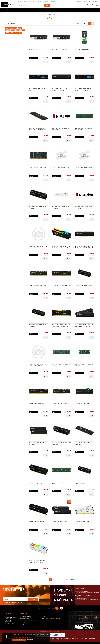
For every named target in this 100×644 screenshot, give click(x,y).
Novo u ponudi (31, 2)
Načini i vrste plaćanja (47, 620)
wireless (18, 30)
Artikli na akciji (22, 2)
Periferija (29, 10)
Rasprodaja (39, 2)
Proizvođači (46, 2)
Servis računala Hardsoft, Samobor (28, 620)
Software (69, 10)
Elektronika (79, 10)
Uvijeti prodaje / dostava (25, 616)
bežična (23, 30)
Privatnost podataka (25, 618)
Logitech (20, 28)
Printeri (51, 10)
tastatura (13, 30)
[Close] (19, 640)
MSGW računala (46, 622)
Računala (9, 10)
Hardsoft (63, 596)
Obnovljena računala (25, 624)
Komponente (19, 10)
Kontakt (97, 2)
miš (15, 33)
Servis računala (55, 2)
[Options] (30, 640)
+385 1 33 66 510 (90, 2)
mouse (12, 33)
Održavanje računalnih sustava (27, 622)
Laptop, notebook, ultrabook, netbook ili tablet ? (52, 618)
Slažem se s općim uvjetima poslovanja (14, 602)
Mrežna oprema (41, 10)
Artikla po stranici (74, 579)
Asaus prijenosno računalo (11, 28)
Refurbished (90, 10)
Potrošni (60, 10)
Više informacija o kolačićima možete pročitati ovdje (22, 637)
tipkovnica (8, 30)
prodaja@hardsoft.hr (80, 2)
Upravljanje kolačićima (47, 624)
